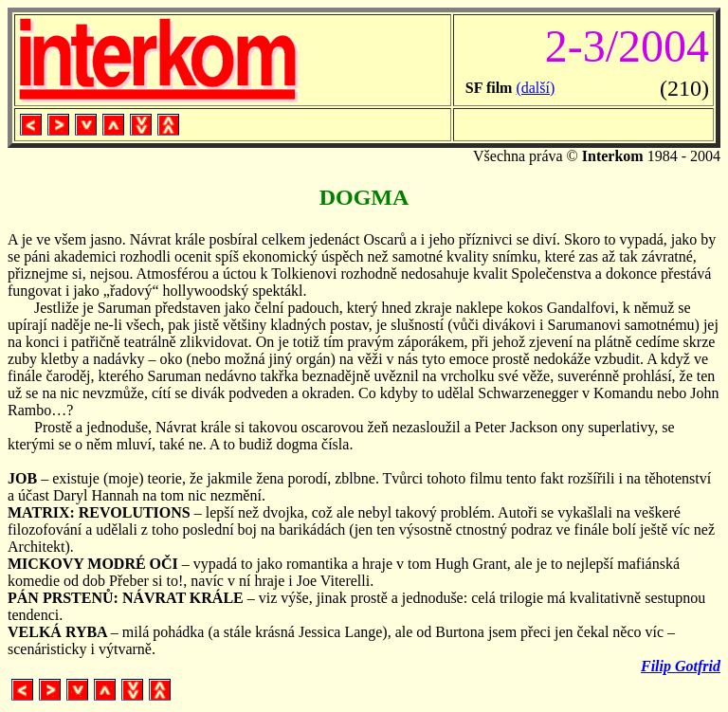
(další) (535, 88)
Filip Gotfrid (681, 666)
